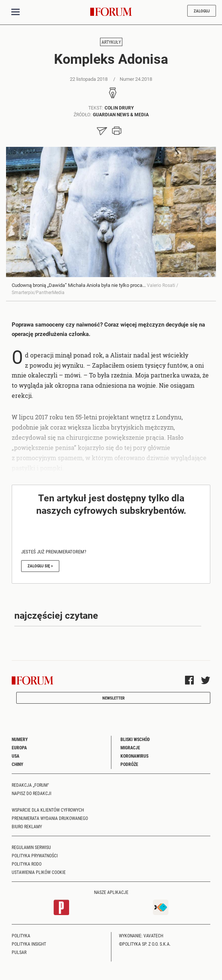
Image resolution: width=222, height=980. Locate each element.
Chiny (18, 764)
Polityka (21, 935)
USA (15, 756)
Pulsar (19, 952)
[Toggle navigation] (15, 12)
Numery (20, 739)
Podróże (129, 764)
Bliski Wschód (135, 739)
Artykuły (111, 42)
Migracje (130, 747)
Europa (19, 747)
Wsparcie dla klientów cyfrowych (48, 810)
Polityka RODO (27, 864)
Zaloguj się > (40, 566)
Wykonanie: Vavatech (141, 935)
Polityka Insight (29, 944)
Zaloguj (202, 11)
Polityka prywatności (35, 855)
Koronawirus (134, 756)
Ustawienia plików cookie (39, 872)
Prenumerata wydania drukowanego (50, 818)
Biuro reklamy (27, 826)
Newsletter (113, 698)
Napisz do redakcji (32, 793)
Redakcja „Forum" (30, 785)
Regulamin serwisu (31, 847)
